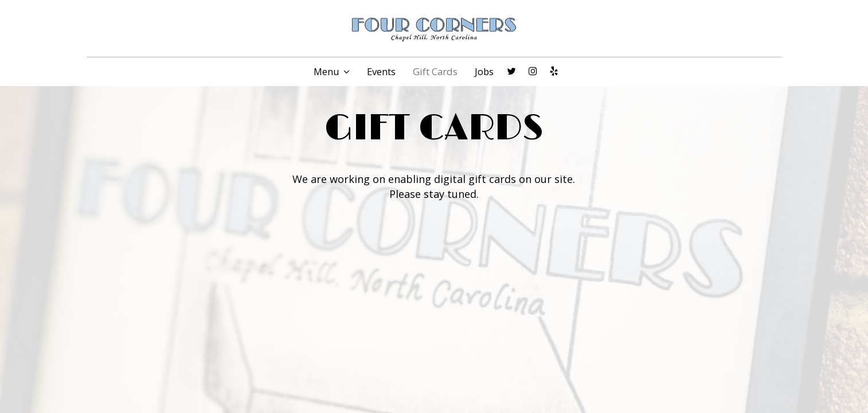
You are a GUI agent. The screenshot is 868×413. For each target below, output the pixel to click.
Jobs (484, 72)
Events (381, 72)
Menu (332, 72)
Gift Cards (435, 72)
